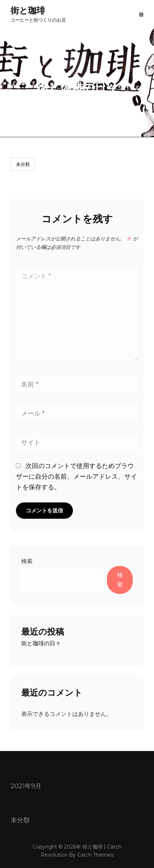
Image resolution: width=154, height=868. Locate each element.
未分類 (23, 164)
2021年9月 (26, 786)
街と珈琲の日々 (41, 643)
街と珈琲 (28, 10)
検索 (27, 561)
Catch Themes (95, 855)
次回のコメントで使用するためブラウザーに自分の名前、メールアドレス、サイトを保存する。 (76, 477)
